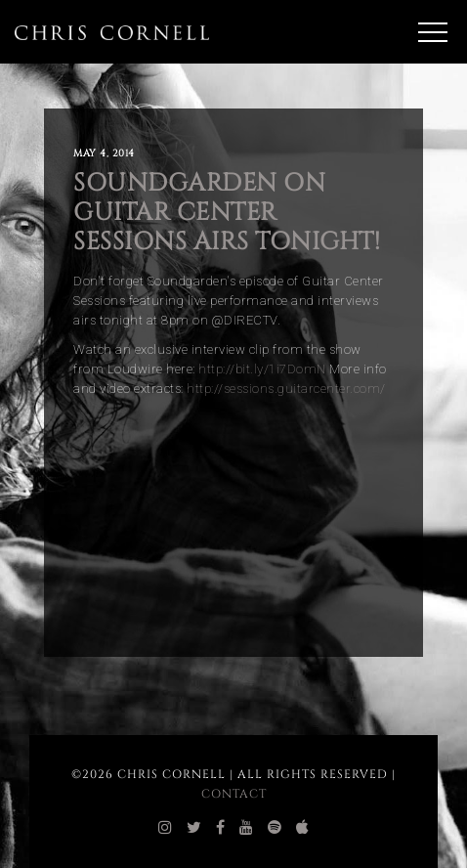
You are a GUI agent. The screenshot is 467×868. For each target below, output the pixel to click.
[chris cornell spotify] (275, 828)
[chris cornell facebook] (221, 828)
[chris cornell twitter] (194, 828)
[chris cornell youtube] (247, 828)
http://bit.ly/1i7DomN (262, 369)
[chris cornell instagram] (166, 828)
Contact (234, 794)
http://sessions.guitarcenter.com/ (286, 389)
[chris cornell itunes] (303, 828)
